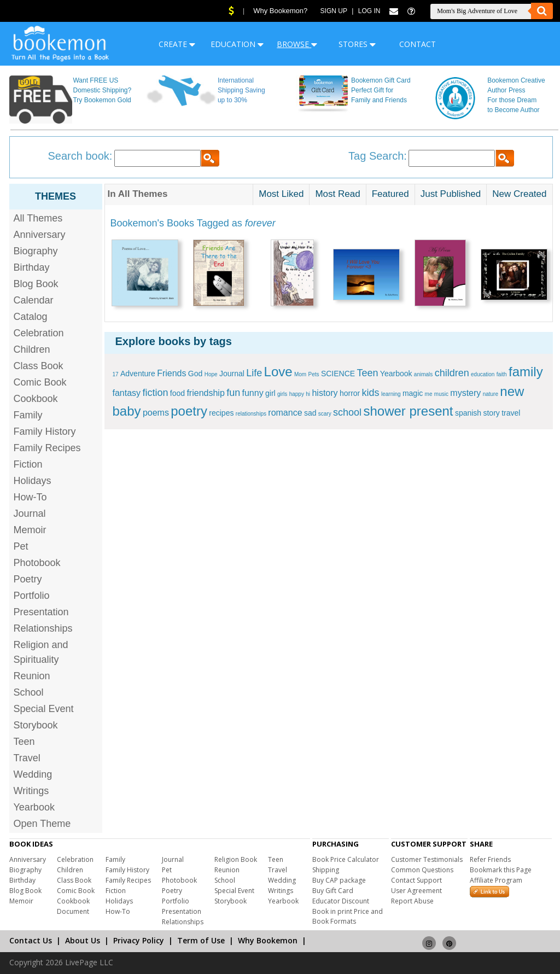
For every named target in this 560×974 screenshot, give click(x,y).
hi (308, 394)
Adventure (138, 374)
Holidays (33, 481)
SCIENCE (338, 374)
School (29, 692)
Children (32, 349)
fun (233, 393)
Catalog (31, 317)
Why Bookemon (268, 940)
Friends (171, 373)
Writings (31, 791)
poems (156, 413)
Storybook (36, 725)
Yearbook (34, 807)
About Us (83, 940)
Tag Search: (378, 156)
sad (310, 413)
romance (285, 413)
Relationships (43, 628)
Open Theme (42, 824)
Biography (36, 251)
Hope (211, 374)
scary (325, 414)
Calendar (34, 300)
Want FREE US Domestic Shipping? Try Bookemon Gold (102, 90)
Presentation (41, 612)
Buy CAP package (339, 880)
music (441, 394)
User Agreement (416, 891)
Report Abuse (412, 901)
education (483, 374)
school (347, 412)
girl (270, 393)
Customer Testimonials (427, 859)
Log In (369, 11)
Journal (30, 514)
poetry (189, 411)
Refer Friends (490, 859)
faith (502, 374)
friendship (205, 393)
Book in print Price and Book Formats (348, 916)
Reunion (32, 676)
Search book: (80, 156)
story (491, 413)
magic (413, 393)
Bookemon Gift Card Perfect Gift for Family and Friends (381, 90)
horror (350, 393)
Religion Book (236, 859)
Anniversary (40, 235)
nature (491, 394)
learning (391, 394)
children (452, 373)
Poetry (28, 579)
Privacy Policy (139, 940)
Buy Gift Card (333, 891)
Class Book (39, 366)
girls (282, 394)
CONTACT (418, 44)
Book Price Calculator (346, 859)
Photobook (37, 563)
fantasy (127, 393)
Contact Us (31, 940)
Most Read (337, 194)
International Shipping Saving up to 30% (241, 90)
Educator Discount (341, 901)
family (526, 372)
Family (28, 415)
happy (297, 394)
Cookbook (36, 399)
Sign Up (334, 11)
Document (73, 911)
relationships (251, 414)
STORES (357, 44)
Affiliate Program (496, 880)
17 (116, 374)
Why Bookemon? (280, 11)
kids (371, 393)
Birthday (32, 267)
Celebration (39, 333)
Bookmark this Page (501, 870)
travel (511, 413)
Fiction (28, 464)
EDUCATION (237, 44)
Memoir (30, 530)
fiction (155, 393)
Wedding (33, 774)
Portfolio (32, 596)
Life (254, 373)
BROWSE (297, 44)
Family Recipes (47, 448)
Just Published (451, 194)
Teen (24, 742)
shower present (408, 411)
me (429, 394)
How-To (30, 497)
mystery (465, 393)
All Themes (38, 218)
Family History (45, 431)
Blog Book (36, 284)
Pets (314, 374)
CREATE (177, 44)
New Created (519, 194)
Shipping (326, 870)
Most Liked (281, 194)
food (177, 393)
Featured (390, 194)
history (325, 393)
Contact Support (416, 880)
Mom (300, 374)
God (195, 374)
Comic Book (40, 382)
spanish (468, 413)
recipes (221, 413)
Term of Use (201, 940)
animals (423, 374)
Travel (27, 758)
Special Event (44, 709)
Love (278, 372)
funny (253, 393)
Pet (21, 546)
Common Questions (422, 870)
